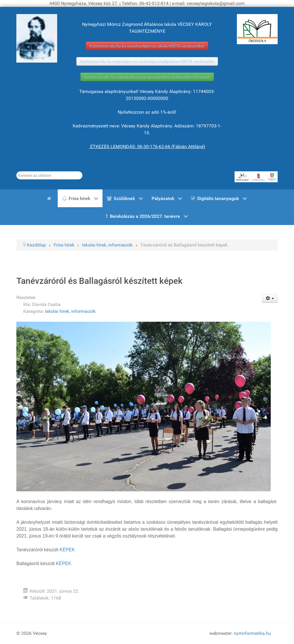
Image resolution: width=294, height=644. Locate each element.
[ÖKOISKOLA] (257, 29)
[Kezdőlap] (50, 198)
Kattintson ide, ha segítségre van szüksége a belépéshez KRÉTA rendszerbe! (147, 61)
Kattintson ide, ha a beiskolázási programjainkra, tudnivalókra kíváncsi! (147, 77)
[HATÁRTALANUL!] (256, 177)
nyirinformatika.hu (252, 633)
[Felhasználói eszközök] (270, 298)
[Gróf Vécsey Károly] (37, 38)
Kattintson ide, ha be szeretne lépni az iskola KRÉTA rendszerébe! (147, 46)
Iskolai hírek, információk (70, 311)
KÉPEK (67, 550)
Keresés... (17, 171)
